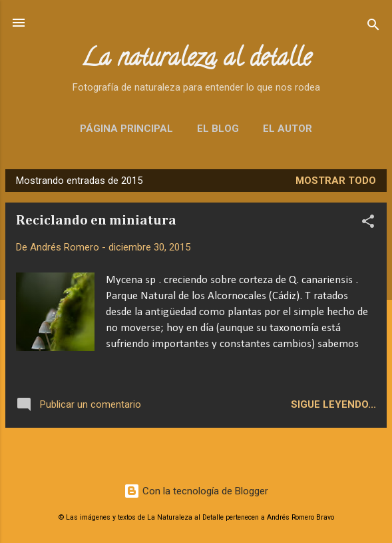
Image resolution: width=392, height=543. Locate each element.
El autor (288, 129)
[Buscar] (373, 27)
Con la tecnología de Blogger (196, 491)
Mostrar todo (336, 181)
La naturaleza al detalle (196, 60)
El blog (218, 129)
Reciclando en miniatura (96, 221)
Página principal (126, 129)
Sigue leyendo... (333, 404)
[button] (368, 224)
